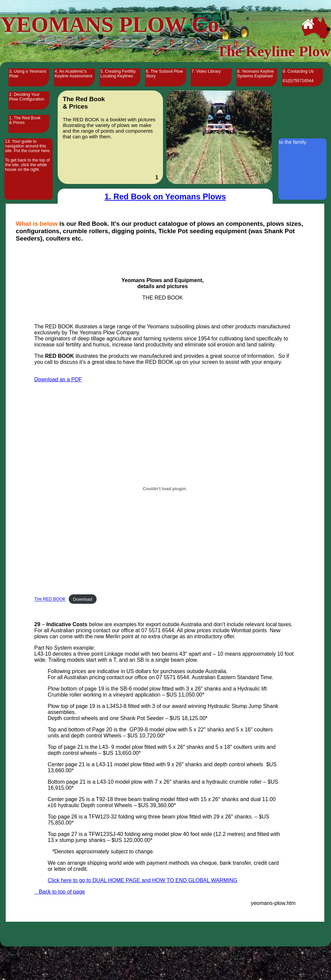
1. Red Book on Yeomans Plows (165, 197)
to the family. (293, 142)
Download (83, 599)
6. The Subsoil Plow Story (164, 74)
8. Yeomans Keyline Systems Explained (256, 74)
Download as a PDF (58, 379)
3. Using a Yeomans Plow (28, 74)
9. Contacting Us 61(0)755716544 (298, 76)
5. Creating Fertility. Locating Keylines (118, 74)
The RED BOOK (50, 599)
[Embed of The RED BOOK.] (165, 488)
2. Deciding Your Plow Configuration (27, 97)
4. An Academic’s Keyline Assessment (73, 74)
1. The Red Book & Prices (25, 120)
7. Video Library (206, 71)
